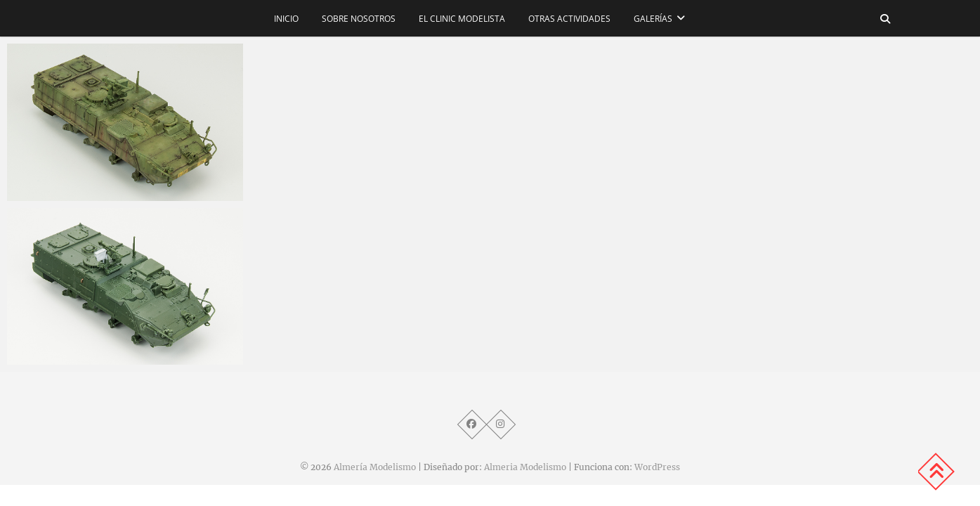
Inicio (286, 19)
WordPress (657, 467)
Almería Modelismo (375, 467)
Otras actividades (569, 19)
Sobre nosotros (359, 19)
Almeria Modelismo (525, 467)
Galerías (653, 19)
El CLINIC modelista (462, 19)
